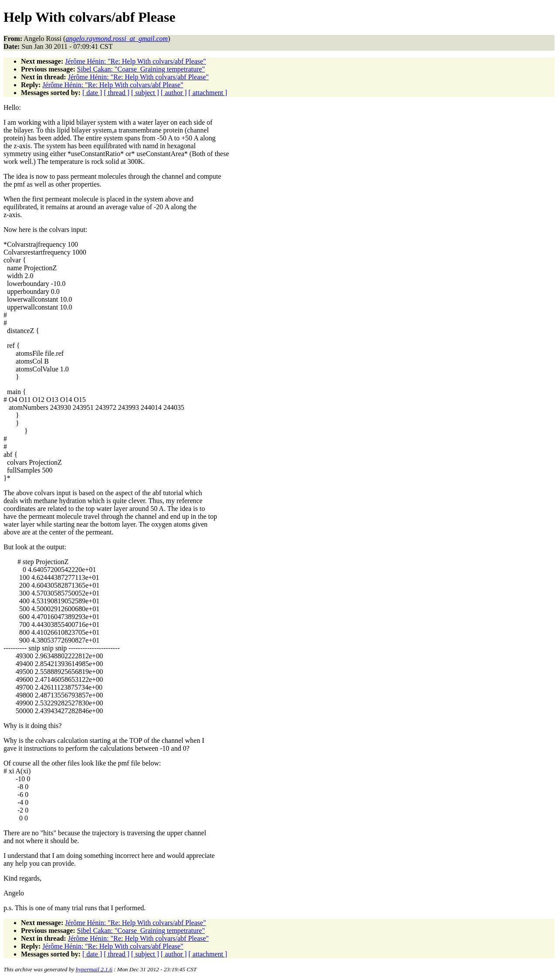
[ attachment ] (208, 93)
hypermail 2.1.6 (94, 969)
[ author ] (174, 93)
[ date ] (92, 93)
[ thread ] (117, 93)
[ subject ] (145, 93)
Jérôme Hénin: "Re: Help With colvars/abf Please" (135, 61)
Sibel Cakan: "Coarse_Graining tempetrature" (141, 69)
